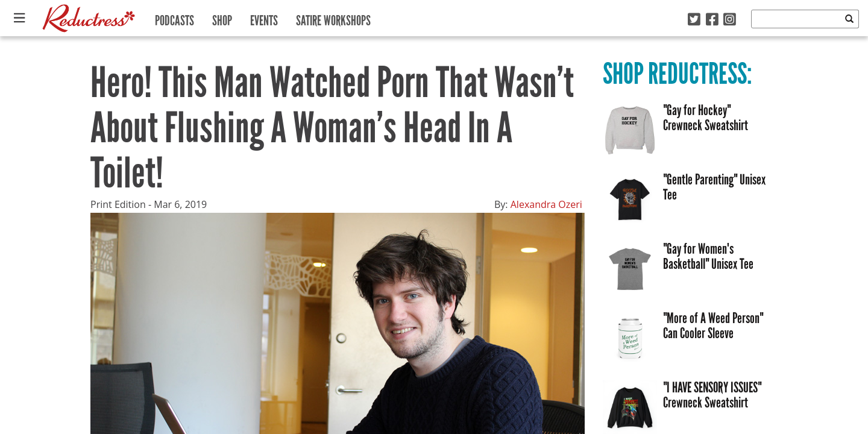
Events (264, 18)
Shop (222, 18)
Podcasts (175, 18)
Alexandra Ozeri (546, 204)
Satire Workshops (333, 18)
